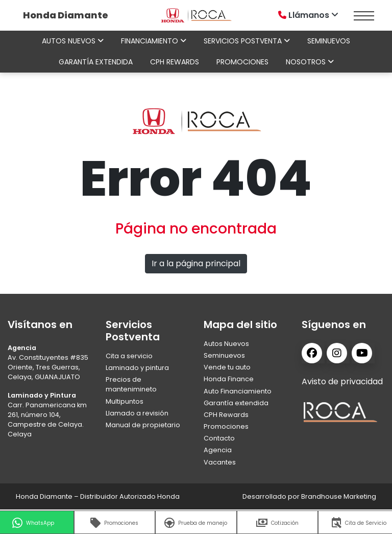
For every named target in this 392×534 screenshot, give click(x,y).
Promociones (242, 62)
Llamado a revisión (137, 413)
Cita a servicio (129, 356)
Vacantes (220, 462)
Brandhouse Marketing (339, 496)
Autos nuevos (73, 41)
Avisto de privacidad (342, 381)
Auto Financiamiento (238, 391)
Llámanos (309, 15)
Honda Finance (229, 379)
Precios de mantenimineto (131, 384)
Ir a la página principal (196, 263)
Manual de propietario (143, 425)
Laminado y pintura (137, 368)
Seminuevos (329, 41)
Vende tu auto (227, 367)
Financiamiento (154, 41)
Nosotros (310, 62)
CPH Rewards (175, 62)
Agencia (218, 450)
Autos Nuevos (226, 344)
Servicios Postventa (247, 41)
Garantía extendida (96, 62)
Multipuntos (125, 401)
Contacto (219, 438)
